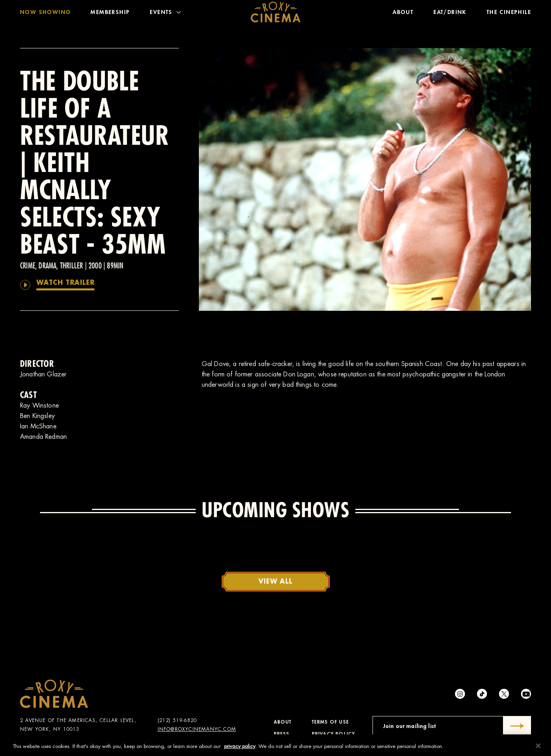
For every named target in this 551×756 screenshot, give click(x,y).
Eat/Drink (450, 14)
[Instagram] (460, 694)
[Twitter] (504, 694)
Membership (110, 14)
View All (275, 582)
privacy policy (240, 749)
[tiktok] (482, 694)
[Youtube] (526, 694)
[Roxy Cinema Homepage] (275, 14)
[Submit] (517, 726)
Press (282, 734)
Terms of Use (330, 722)
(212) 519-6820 (177, 720)
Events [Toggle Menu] (165, 14)
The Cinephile (509, 14)
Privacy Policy (334, 734)
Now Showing (45, 14)
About (403, 14)
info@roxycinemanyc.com (197, 729)
